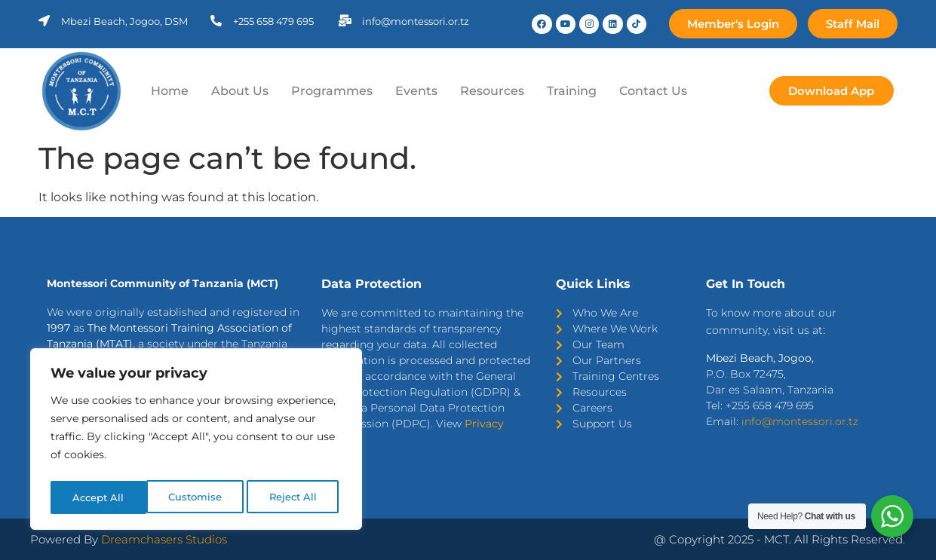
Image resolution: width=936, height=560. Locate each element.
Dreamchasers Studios (164, 539)
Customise (99, 497)
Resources (492, 91)
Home (170, 91)
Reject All (198, 497)
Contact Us (653, 91)
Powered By (66, 539)
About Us (240, 91)
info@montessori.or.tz (800, 421)
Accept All (295, 497)
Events (416, 91)
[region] (196, 442)
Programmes (332, 91)
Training (572, 91)
